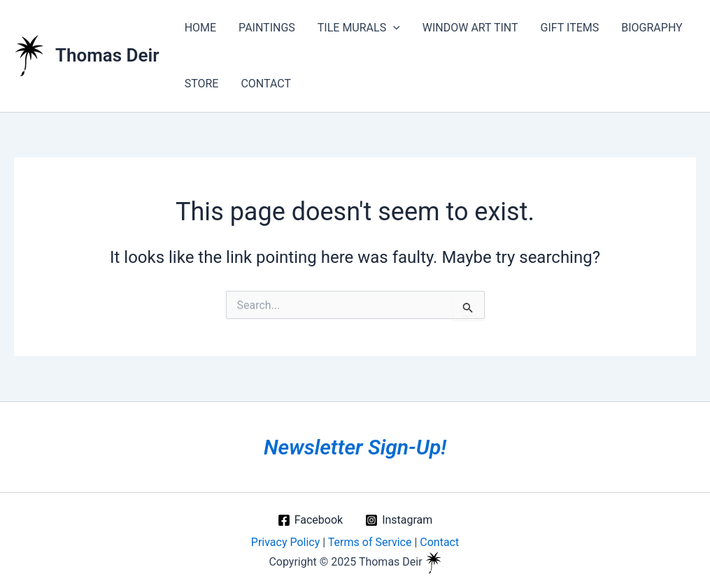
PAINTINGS (267, 28)
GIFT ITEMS (570, 28)
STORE (202, 84)
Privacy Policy (286, 542)
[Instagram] (399, 520)
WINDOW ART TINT (470, 28)
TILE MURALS (359, 28)
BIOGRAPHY (652, 28)
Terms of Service (370, 542)
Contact (439, 542)
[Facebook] (310, 520)
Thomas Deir (107, 55)
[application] (393, 28)
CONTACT (266, 84)
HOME (200, 28)
